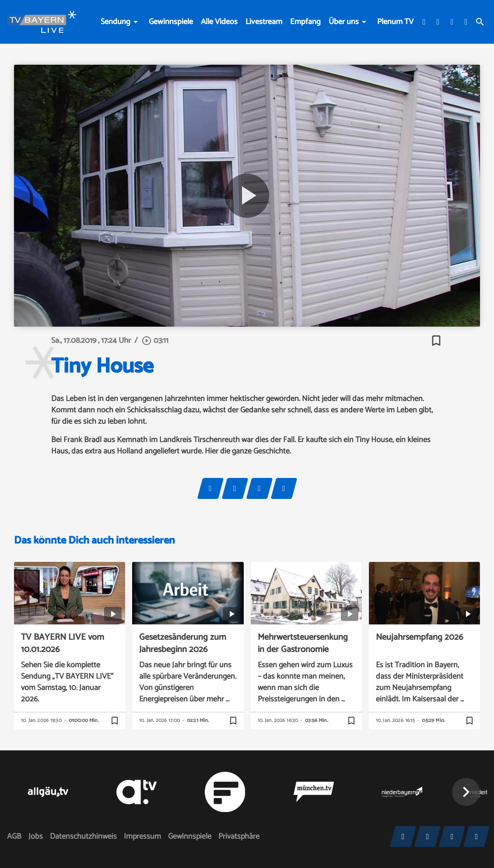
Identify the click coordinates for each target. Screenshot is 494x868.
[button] (466, 792)
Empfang (305, 22)
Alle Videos (219, 22)
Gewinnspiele (171, 22)
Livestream (264, 22)
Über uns (344, 22)
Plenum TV (395, 22)
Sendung (116, 22)
